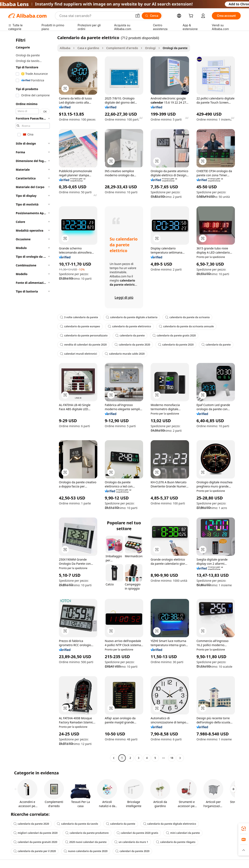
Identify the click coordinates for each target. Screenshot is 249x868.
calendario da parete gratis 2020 (174, 335)
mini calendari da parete (183, 833)
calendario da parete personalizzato (84, 335)
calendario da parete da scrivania (187, 317)
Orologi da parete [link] (175, 48)
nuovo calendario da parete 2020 (86, 851)
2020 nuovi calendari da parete (86, 842)
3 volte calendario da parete (79, 317)
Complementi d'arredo (122, 48)
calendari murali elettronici (78, 354)
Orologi (150, 48)
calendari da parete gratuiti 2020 (35, 842)
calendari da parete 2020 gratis (137, 833)
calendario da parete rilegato (176, 842)
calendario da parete (130, 335)
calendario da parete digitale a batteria (132, 317)
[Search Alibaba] (96, 16)
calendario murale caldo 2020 (125, 354)
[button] (138, 16)
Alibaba (65, 48)
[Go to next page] (180, 758)
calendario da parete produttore (87, 833)
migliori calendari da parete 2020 (35, 833)
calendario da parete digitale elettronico (170, 824)
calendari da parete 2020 (132, 851)
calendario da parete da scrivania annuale (186, 326)
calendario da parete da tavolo (77, 824)
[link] (244, 829)
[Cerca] (152, 16)
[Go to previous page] (114, 758)
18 (172, 758)
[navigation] (32, 398)
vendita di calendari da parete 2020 (83, 345)
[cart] (192, 16)
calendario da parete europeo (80, 326)
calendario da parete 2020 (132, 345)
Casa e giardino (88, 48)
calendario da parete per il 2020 (35, 851)
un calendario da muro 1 (131, 842)
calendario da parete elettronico (129, 326)
